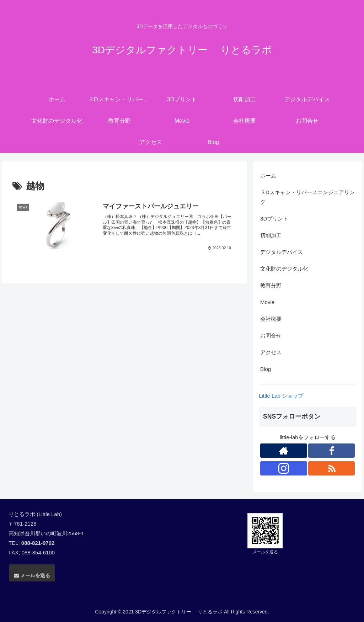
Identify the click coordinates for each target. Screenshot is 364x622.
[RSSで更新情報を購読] (332, 468)
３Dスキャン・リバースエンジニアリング (307, 197)
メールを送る (32, 575)
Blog (266, 369)
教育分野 (271, 285)
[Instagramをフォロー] (284, 468)
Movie (267, 302)
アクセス (271, 352)
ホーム (268, 176)
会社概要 (271, 319)
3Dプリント (274, 219)
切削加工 (271, 235)
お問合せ (271, 336)
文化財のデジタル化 (284, 269)
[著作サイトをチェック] (284, 451)
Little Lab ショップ (281, 396)
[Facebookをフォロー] (332, 451)
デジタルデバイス (282, 252)
